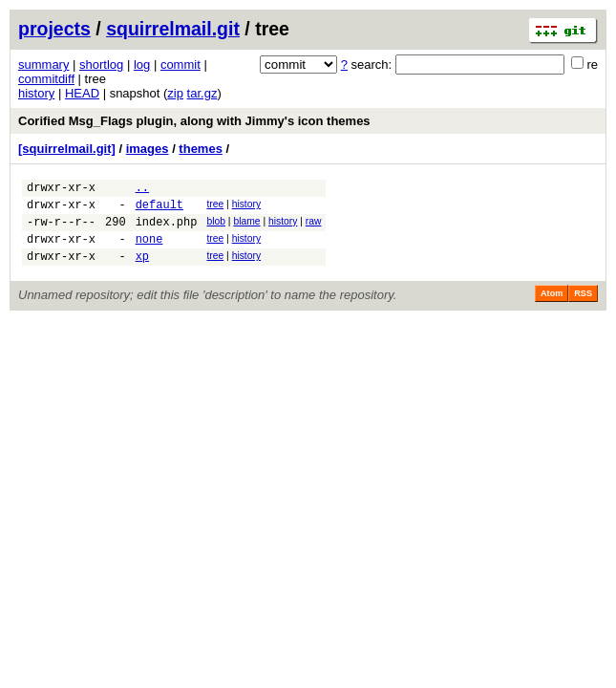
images (148, 149)
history (36, 93)
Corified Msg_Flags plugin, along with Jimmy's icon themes (194, 121)
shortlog (101, 64)
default (159, 210)
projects (54, 29)
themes (201, 149)
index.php (167, 230)
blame (246, 227)
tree (215, 207)
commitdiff (46, 79)
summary (43, 64)
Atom (552, 308)
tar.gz (202, 93)
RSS (583, 308)
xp (142, 270)
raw (314, 227)
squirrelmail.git (173, 29)
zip (175, 93)
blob (216, 227)
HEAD (82, 93)
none (149, 250)
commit (181, 64)
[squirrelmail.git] (67, 149)
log (142, 64)
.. (142, 190)
